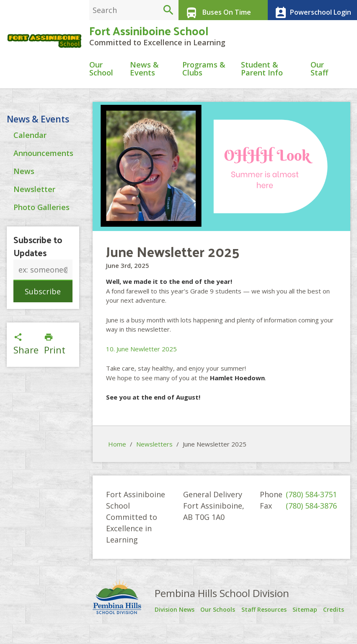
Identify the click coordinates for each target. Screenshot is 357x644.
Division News (169, 621)
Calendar (30, 161)
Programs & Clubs (204, 78)
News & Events (144, 78)
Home (117, 453)
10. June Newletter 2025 (141, 358)
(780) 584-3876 (311, 515)
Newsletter (34, 215)
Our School (101, 78)
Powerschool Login (309, 10)
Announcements (43, 179)
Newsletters (154, 453)
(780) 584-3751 (311, 504)
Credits (337, 618)
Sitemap (309, 618)
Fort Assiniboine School (149, 38)
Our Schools (216, 621)
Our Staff (319, 78)
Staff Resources (260, 621)
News (24, 197)
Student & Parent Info (262, 78)
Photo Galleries (41, 233)
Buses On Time (214, 10)
